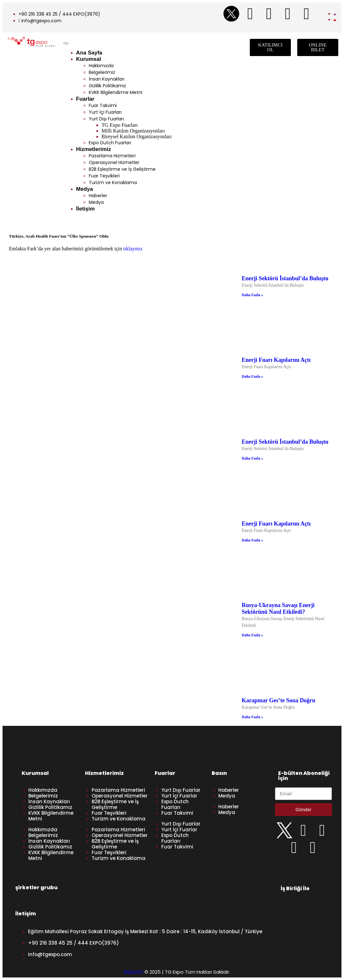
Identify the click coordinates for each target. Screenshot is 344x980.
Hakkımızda (101, 66)
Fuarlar (85, 99)
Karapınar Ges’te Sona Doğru (279, 700)
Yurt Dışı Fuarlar (181, 790)
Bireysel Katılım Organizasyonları (137, 136)
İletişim (85, 209)
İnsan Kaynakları (107, 79)
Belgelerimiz (102, 72)
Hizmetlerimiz (94, 149)
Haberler (98, 196)
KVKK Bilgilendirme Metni (116, 92)
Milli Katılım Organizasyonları (133, 131)
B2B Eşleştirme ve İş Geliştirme (122, 169)
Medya (84, 189)
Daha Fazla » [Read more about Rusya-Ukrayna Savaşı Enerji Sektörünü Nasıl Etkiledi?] (253, 635)
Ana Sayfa (89, 53)
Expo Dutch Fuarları (110, 143)
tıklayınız (133, 249)
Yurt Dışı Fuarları (106, 119)
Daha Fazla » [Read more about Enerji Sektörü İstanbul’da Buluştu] (253, 295)
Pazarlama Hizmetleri (112, 156)
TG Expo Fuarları (120, 125)
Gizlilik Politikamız (107, 86)
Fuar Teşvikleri (104, 176)
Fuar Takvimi (103, 105)
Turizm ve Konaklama (113, 182)
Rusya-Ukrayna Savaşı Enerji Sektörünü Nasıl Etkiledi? (278, 608)
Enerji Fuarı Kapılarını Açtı (276, 360)
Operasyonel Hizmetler (114, 162)
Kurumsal (88, 59)
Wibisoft (133, 972)
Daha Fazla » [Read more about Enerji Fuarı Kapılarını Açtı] (253, 376)
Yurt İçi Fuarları (105, 112)
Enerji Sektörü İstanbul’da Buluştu (285, 278)
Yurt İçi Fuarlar (179, 796)
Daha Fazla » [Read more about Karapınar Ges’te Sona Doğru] (253, 717)
